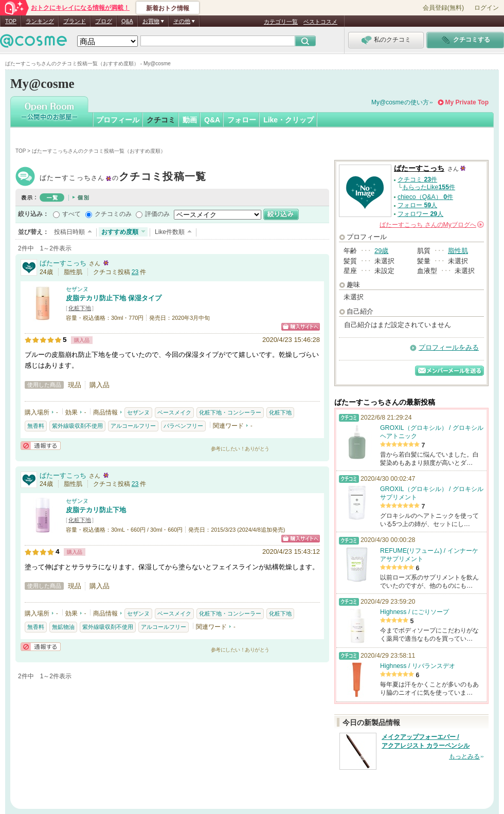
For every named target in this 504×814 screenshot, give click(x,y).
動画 (190, 120)
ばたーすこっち (123, 178)
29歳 (381, 251)
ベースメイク (174, 412)
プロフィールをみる (449, 347)
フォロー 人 (417, 205)
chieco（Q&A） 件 (425, 197)
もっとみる (464, 756)
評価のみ (157, 214)
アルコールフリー (133, 426)
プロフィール (118, 120)
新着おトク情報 (168, 8)
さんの (432, 225)
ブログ (104, 21)
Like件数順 (170, 232)
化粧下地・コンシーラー (230, 412)
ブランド (75, 21)
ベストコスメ (320, 22)
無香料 (36, 426)
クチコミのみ (113, 214)
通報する (41, 446)
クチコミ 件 (417, 179)
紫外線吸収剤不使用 (77, 426)
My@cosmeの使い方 (400, 102)
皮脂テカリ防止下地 (96, 510)
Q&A (127, 21)
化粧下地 (80, 308)
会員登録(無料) (443, 8)
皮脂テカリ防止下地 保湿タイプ (114, 298)
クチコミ (161, 120)
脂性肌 (458, 251)
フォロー (242, 120)
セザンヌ (77, 289)
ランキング (40, 21)
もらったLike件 (429, 187)
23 (135, 272)
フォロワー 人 (420, 214)
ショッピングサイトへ (301, 327)
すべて (71, 214)
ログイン (487, 8)
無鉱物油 (63, 627)
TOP (11, 21)
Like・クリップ (289, 120)
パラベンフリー (183, 426)
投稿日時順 (69, 232)
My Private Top (467, 102)
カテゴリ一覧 (281, 22)
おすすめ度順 (120, 232)
